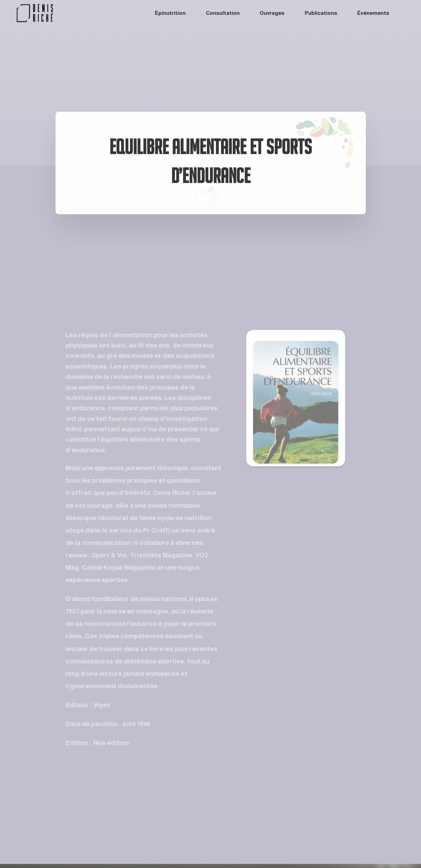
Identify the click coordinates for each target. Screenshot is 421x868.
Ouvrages (272, 13)
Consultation (223, 13)
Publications (321, 13)
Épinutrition (170, 13)
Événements (373, 13)
